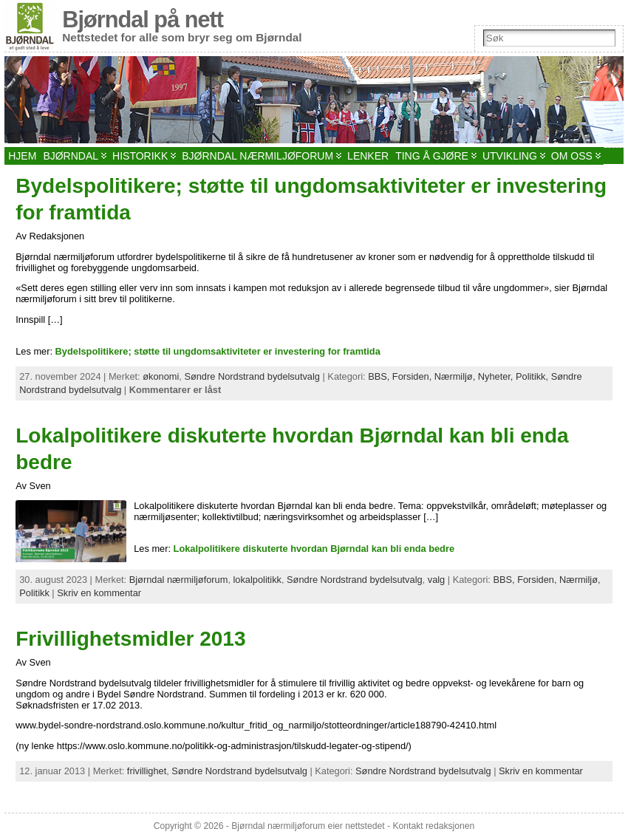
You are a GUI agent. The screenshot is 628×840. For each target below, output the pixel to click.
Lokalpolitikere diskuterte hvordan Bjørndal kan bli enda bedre (314, 549)
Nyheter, (497, 376)
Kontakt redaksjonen (433, 826)
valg (436, 580)
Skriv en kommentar (99, 593)
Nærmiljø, (456, 376)
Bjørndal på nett (143, 20)
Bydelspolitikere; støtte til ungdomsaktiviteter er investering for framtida (218, 351)
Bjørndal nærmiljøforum (179, 580)
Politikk (34, 593)
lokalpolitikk (257, 580)
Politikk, (533, 376)
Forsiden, (413, 376)
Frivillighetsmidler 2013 (130, 639)
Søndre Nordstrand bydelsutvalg (252, 376)
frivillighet (147, 771)
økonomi (161, 376)
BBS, (380, 376)
